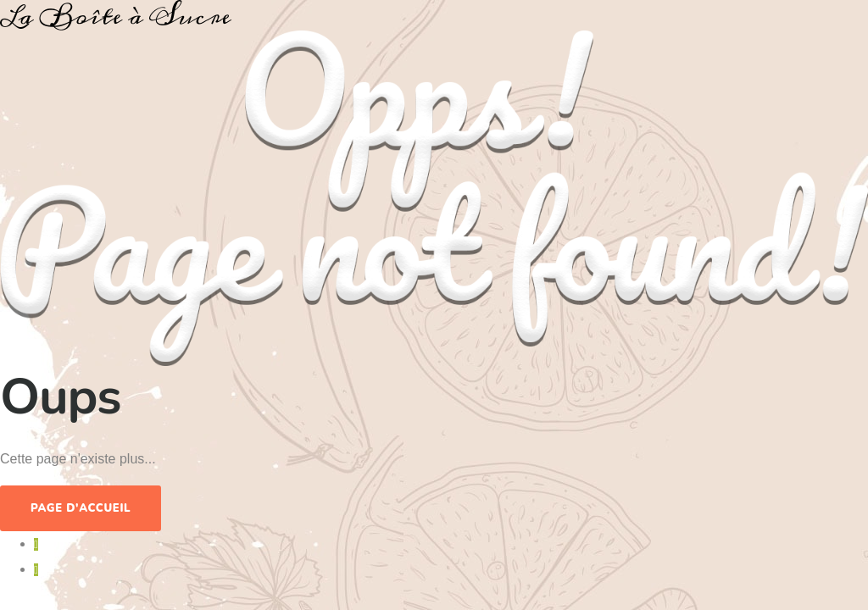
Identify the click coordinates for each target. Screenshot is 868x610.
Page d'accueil (81, 508)
